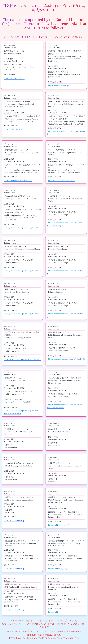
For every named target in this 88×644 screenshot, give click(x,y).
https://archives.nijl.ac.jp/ (58, 525)
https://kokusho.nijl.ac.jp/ (14, 78)
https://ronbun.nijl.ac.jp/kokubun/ (18, 180)
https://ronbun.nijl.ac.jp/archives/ (62, 180)
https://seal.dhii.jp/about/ (14, 402)
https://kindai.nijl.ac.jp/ (14, 129)
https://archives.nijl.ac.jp (14, 520)
